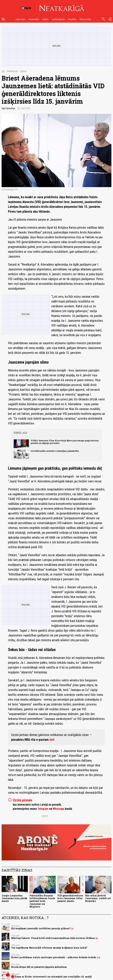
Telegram (43, 809)
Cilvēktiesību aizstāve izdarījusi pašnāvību (55, 451)
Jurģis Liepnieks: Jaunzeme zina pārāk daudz (14, 898)
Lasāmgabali (58, 19)
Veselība (72, 19)
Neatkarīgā (12, 71)
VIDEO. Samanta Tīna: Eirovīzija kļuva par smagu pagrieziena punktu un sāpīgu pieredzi (65, 442)
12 (99, 958)
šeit (52, 740)
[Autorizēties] (110, 19)
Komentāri (34, 19)
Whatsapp (59, 809)
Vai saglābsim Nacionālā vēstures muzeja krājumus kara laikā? (49, 948)
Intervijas (20, 19)
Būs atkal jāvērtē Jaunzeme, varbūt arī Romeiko (98, 898)
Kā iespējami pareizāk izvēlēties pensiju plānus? (41, 928)
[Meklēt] (103, 19)
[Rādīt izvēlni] (3, 19)
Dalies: (45, 816)
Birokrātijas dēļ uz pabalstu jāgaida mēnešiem (39, 967)
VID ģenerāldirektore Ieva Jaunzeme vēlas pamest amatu (70, 898)
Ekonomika (85, 19)
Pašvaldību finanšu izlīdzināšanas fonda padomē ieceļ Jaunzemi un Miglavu (42, 901)
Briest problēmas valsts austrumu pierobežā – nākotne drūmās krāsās (54, 957)
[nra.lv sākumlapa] (26, 8)
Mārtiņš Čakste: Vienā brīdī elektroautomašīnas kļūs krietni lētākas (53, 938)
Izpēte (45, 19)
